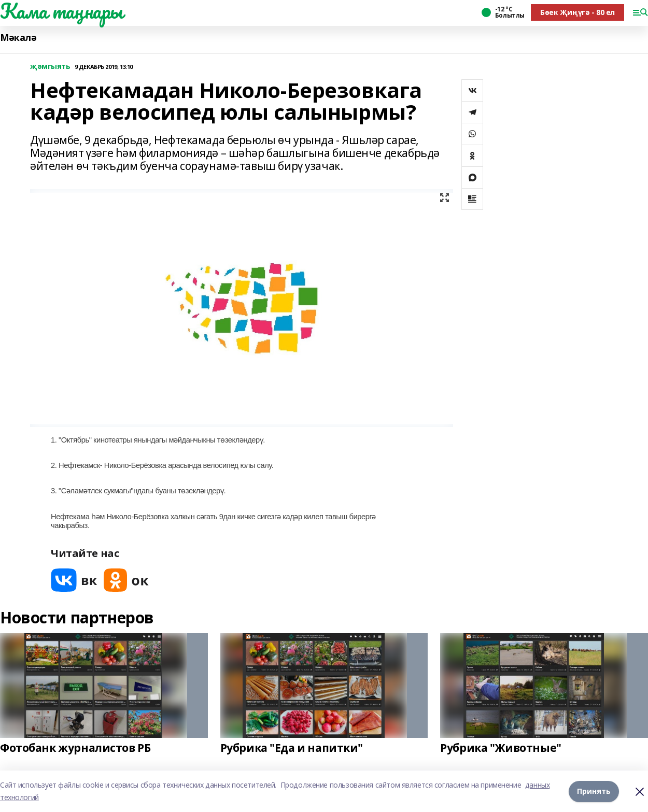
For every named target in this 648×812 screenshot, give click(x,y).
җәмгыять (50, 67)
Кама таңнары (61, 11)
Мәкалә (18, 38)
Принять (594, 791)
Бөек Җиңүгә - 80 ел (577, 12)
